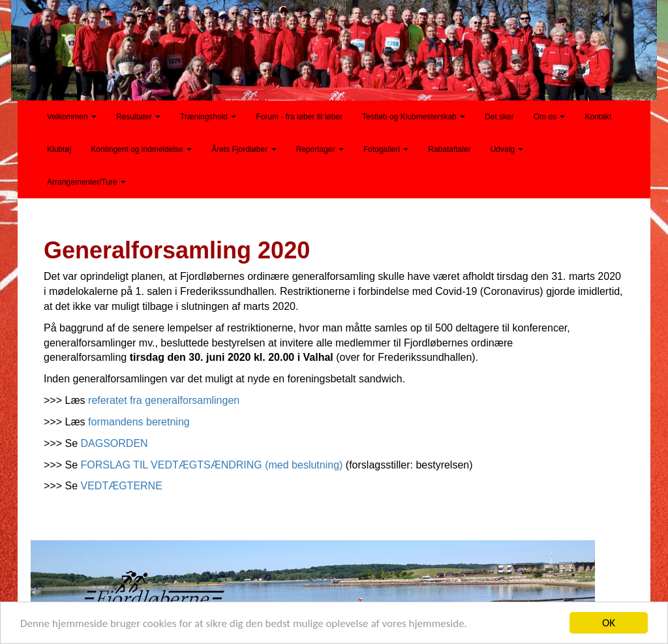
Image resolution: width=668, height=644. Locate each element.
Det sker (499, 117)
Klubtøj (59, 149)
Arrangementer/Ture (86, 182)
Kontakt (598, 117)
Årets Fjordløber (244, 149)
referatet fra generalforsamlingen (164, 400)
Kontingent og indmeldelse (141, 149)
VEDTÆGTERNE (122, 486)
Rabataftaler (449, 149)
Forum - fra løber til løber (299, 117)
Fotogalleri (386, 149)
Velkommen (72, 117)
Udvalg (507, 149)
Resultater (138, 117)
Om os (550, 117)
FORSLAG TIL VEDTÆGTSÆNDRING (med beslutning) (212, 465)
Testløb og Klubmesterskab (414, 117)
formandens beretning (139, 422)
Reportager (320, 149)
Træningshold (208, 117)
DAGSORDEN (114, 443)
